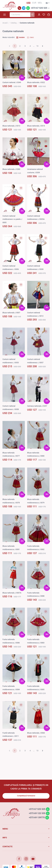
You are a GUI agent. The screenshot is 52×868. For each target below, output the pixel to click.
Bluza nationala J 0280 (11, 169)
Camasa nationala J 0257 (37, 406)
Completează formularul (26, 796)
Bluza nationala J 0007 (11, 313)
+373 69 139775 (37, 817)
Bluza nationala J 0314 (36, 126)
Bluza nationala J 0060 (36, 733)
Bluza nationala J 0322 (36, 82)
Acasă (5, 23)
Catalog (14, 23)
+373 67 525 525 (39, 8)
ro (47, 3)
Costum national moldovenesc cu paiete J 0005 (12, 219)
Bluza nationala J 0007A (12, 593)
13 (37, 46)
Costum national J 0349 (12, 82)
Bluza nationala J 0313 (11, 126)
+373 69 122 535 (37, 813)
